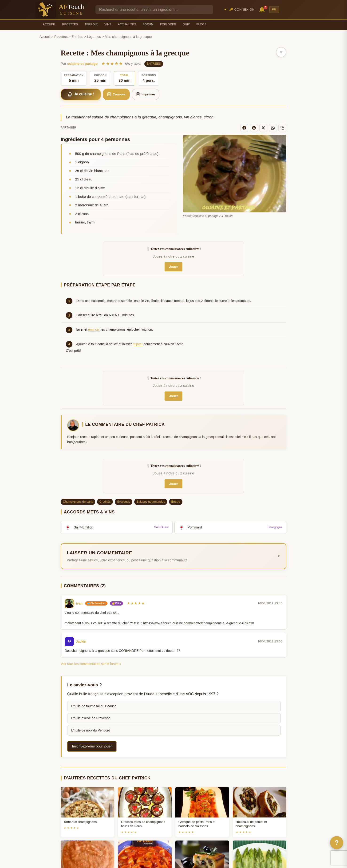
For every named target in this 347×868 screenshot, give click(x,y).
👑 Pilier (116, 603)
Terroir (91, 24)
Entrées (77, 37)
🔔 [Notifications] (263, 9)
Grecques (124, 502)
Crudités (105, 502)
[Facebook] (244, 128)
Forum (148, 24)
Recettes (70, 24)
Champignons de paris (78, 502)
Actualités (127, 24)
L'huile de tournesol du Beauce (94, 706)
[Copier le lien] (282, 128)
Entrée (176, 502)
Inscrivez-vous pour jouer (92, 746)
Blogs (201, 24)
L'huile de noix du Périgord (91, 730)
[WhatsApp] (273, 128)
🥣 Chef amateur (96, 603)
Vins (108, 24)
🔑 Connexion (242, 10)
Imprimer (146, 94)
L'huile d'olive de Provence (91, 718)
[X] (263, 128)
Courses (116, 94)
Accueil (49, 24)
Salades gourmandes (151, 502)
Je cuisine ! (81, 94)
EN (274, 9)
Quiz (186, 24)
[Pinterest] (254, 128)
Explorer (168, 24)
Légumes (94, 37)
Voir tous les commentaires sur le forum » (91, 664)
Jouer (173, 267)
